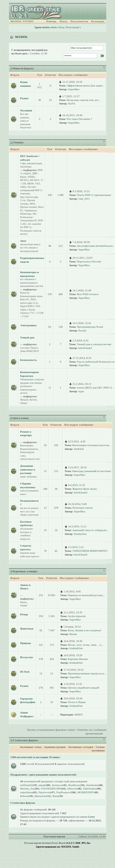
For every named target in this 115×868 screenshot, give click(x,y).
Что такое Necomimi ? (79, 119)
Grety (91, 817)
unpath (42, 785)
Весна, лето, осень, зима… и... (86, 645)
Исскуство (27, 657)
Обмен (24, 403)
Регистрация (72, 27)
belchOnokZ (85, 348)
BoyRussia (74, 785)
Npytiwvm (45, 792)
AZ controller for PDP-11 (31, 226)
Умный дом (27, 337)
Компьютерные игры (31, 296)
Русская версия (33, 843)
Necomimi (26, 110)
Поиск (64, 21)
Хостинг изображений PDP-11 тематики (31, 190)
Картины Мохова (78, 659)
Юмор (24, 614)
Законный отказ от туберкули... (90, 530)
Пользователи (79, 21)
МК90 (30, 184)
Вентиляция (27, 445)
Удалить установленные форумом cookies (51, 730)
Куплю (33, 400)
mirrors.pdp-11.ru (29, 303)
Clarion (31, 310)
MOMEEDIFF (85, 792)
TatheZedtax (90, 789)
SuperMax (74, 89)
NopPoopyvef (64, 792)
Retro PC (25, 299)
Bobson (24, 796)
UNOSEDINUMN (51, 789)
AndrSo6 (79, 449)
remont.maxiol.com (30, 459)
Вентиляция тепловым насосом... (92, 445)
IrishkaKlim (76, 648)
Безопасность (29, 360)
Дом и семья (21, 418)
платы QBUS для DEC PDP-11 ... (96, 388)
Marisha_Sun (28, 789)
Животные (27, 629)
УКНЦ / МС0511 (28, 179)
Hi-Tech (25, 672)
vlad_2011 (84, 199)
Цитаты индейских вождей (83, 688)
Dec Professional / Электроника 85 (29, 217)
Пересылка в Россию (89, 261)
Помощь (52, 21)
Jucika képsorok (77, 616)
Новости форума (23, 68)
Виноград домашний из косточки (92, 471)
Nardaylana (80, 534)
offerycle (72, 789)
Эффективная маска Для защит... (86, 85)
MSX (33, 299)
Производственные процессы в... (87, 673)
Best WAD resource (88, 294)
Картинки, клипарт (25, 571)
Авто (23, 241)
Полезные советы (83, 508)
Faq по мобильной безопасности (96, 362)
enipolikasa (26, 792)
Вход (61, 27)
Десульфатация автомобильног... (96, 246)
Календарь (98, 21)
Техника (18, 142)
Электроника (28, 325)
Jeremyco (57, 785)
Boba (56, 796)
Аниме (24, 605)
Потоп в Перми (77, 702)
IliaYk (72, 103)
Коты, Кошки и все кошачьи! (85, 630)
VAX (37, 184)
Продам (24, 400)
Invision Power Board (54, 843)
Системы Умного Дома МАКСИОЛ (30, 350)
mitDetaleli (26, 785)
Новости (25, 293)
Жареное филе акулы (85, 489)
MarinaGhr (41, 796)
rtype (81, 391)
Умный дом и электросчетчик (94, 344)
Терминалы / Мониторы (29, 212)
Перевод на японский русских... (86, 595)
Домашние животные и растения (28, 470)
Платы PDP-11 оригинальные (94, 195)
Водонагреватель (29, 449)
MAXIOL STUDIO (22, 21)
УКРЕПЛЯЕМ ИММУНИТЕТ (90, 551)
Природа (26, 643)
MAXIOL (22, 37)
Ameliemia (92, 785)
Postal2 (82, 330)
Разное (24, 98)
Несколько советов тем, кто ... (84, 100)
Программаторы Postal (90, 327)
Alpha (23, 187)
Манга (24, 602)
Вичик (73, 634)
